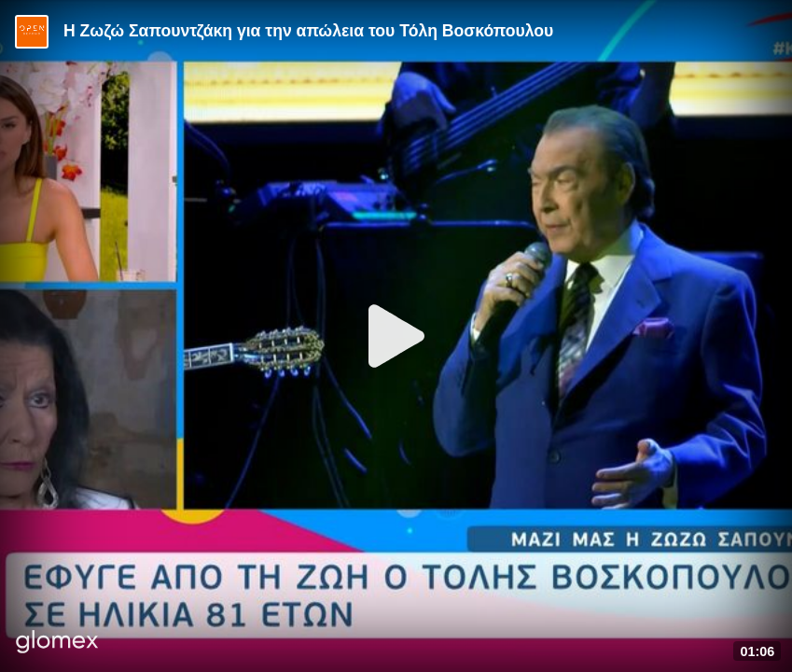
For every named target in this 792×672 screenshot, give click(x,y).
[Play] (396, 336)
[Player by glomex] (57, 644)
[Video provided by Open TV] (32, 32)
